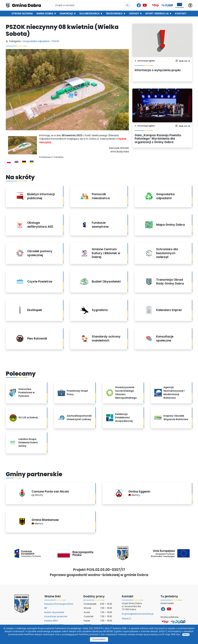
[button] (190, 5)
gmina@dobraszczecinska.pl (138, 614)
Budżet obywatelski (54, 612)
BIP (46, 608)
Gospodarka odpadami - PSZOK (41, 41)
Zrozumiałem (99, 639)
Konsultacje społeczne (56, 616)
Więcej (127, 619)
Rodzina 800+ (51, 621)
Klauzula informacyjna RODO (59, 604)
